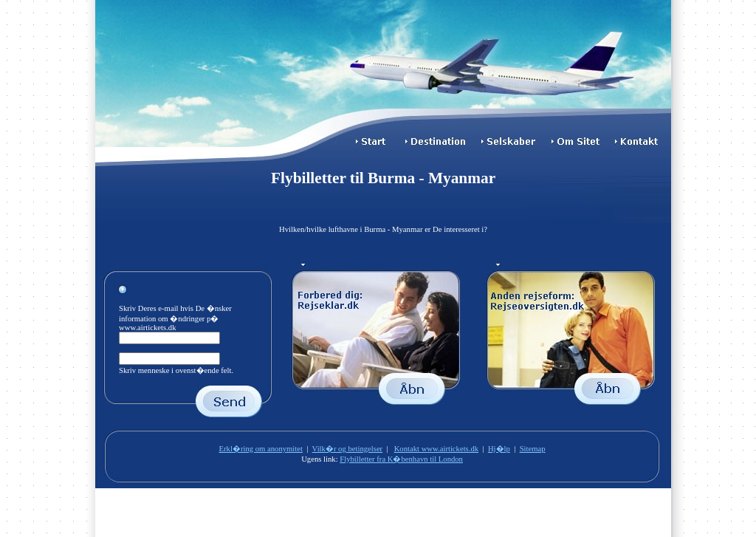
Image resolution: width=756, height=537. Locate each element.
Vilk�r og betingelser (348, 449)
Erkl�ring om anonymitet (261, 449)
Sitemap (533, 449)
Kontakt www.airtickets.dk (436, 449)
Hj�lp (499, 449)
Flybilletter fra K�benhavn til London (401, 459)
